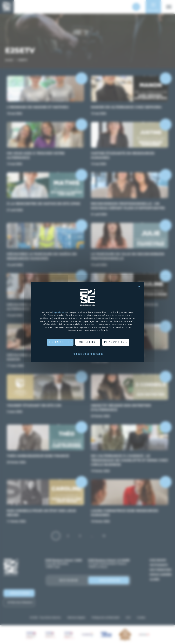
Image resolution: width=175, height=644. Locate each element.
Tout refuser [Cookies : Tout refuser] (88, 342)
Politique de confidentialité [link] (87, 354)
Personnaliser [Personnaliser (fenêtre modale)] (116, 342)
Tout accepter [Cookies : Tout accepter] (60, 342)
